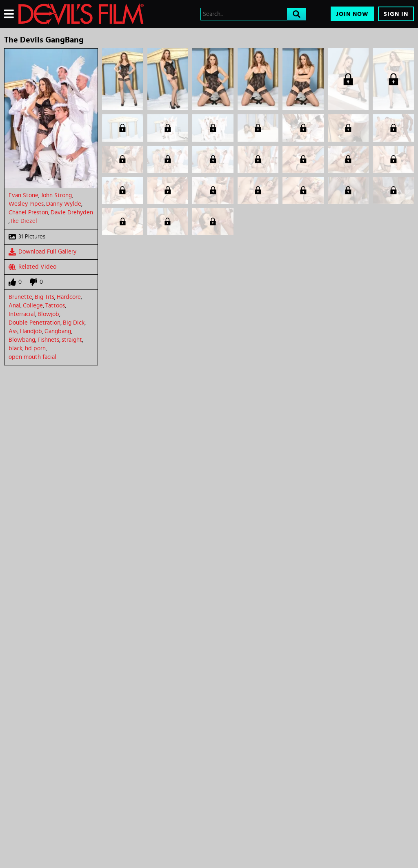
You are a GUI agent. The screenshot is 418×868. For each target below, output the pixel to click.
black (16, 348)
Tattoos (55, 306)
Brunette (20, 297)
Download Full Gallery (42, 252)
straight (72, 340)
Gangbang (58, 331)
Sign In (396, 14)
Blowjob (48, 314)
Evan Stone (23, 195)
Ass (13, 331)
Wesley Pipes (26, 204)
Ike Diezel (24, 221)
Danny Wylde (64, 204)
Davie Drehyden (72, 213)
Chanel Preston (28, 213)
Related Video (32, 267)
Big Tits (44, 297)
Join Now (352, 14)
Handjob (31, 331)
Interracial (22, 314)
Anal (14, 306)
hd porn (35, 348)
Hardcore (69, 297)
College (33, 306)
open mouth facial (32, 357)
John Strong (56, 195)
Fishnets (48, 340)
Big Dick (74, 323)
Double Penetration (34, 323)
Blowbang (22, 340)
